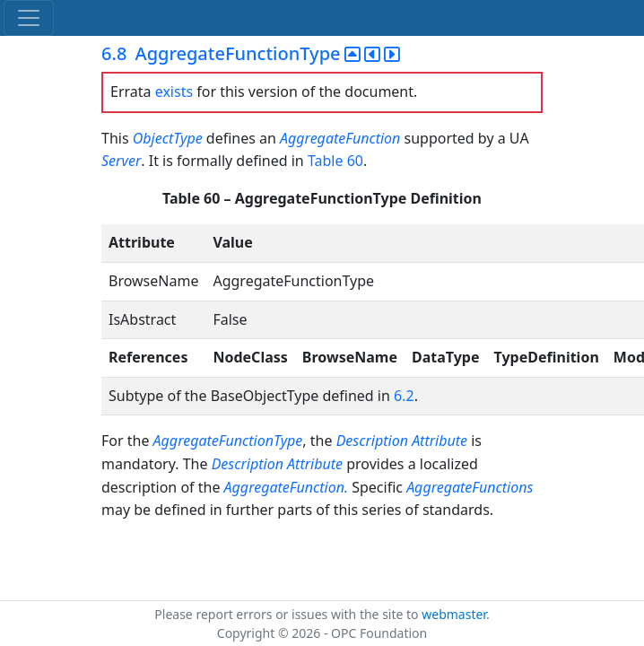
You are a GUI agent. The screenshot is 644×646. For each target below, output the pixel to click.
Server (121, 161)
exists (174, 92)
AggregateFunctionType (228, 441)
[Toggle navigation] (29, 18)
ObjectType (168, 138)
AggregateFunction (340, 138)
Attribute (441, 441)
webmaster (454, 614)
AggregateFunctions (470, 487)
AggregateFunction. (288, 487)
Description (372, 441)
